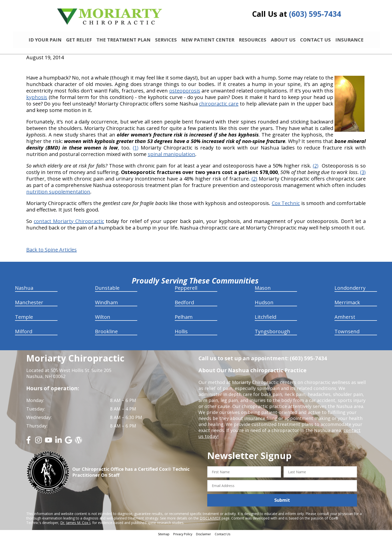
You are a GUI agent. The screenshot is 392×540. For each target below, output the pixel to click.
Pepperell (186, 290)
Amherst (345, 319)
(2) (316, 168)
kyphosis (37, 99)
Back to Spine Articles (51, 252)
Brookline (106, 333)
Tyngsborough (272, 333)
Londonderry (350, 290)
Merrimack (347, 304)
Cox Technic (286, 205)
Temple (24, 319)
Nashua (24, 290)
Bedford (184, 304)
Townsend (347, 333)
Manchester (29, 304)
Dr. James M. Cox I (75, 525)
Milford (24, 333)
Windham (106, 304)
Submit (282, 502)
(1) (136, 150)
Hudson (264, 304)
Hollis (181, 333)
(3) (363, 174)
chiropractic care (219, 106)
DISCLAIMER (210, 520)
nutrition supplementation (58, 194)
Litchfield (265, 319)
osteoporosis (185, 93)
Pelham (184, 319)
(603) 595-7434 (315, 14)
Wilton (103, 319)
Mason (263, 290)
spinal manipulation (171, 156)
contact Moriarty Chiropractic (69, 223)
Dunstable (107, 290)
